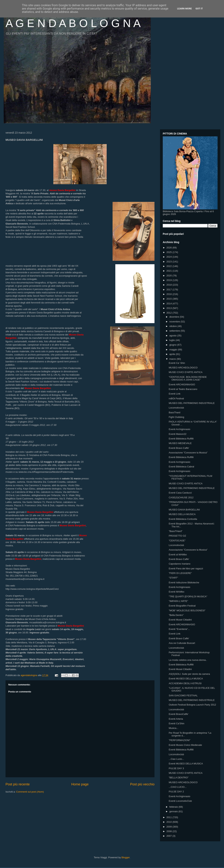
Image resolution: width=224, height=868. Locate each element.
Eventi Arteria (176, 719)
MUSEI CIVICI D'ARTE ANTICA (186, 372)
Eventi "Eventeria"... (179, 629)
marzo (173, 359)
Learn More (184, 9)
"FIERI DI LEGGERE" (180, 573)
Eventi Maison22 (177, 434)
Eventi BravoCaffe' (178, 714)
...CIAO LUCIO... (178, 787)
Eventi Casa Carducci (180, 493)
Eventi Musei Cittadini (180, 620)
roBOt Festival (176, 398)
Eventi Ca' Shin (177, 363)
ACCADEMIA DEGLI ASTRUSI (185, 683)
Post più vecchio (142, 784)
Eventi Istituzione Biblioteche (184, 583)
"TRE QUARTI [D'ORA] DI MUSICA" (188, 596)
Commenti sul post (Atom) (30, 792)
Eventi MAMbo (176, 592)
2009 (169, 827)
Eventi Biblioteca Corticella (183, 519)
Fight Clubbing (176, 417)
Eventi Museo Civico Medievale (185, 745)
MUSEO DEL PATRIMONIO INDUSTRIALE (192, 403)
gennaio (174, 811)
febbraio (174, 807)
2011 (169, 817)
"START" (173, 578)
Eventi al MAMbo (178, 555)
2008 (169, 831)
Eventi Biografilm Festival (182, 606)
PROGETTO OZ (177, 536)
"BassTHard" (175, 531)
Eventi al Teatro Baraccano (183, 389)
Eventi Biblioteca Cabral (181, 467)
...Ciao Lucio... (176, 759)
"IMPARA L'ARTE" (178, 601)
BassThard (174, 412)
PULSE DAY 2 (176, 792)
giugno (173, 345)
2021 (169, 271)
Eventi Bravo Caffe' (179, 448)
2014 (169, 304)
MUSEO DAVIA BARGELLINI (184, 510)
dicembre (175, 317)
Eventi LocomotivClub (180, 801)
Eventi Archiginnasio (179, 429)
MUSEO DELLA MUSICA (182, 514)
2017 (169, 290)
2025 (169, 252)
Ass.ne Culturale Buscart (182, 643)
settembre (175, 331)
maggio (174, 350)
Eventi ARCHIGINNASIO (182, 384)
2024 (169, 257)
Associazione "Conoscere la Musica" (188, 453)
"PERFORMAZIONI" (179, 740)
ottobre (173, 326)
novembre (175, 322)
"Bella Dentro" (176, 615)
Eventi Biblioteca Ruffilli (181, 439)
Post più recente (18, 784)
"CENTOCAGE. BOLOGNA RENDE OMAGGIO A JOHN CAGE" (188, 378)
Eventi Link (175, 394)
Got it (199, 9)
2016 (169, 294)
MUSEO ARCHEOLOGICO (183, 368)
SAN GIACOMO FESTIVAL (183, 695)
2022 (169, 266)
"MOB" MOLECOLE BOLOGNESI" (187, 610)
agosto (173, 336)
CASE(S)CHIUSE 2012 (181, 497)
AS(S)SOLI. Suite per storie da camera (189, 674)
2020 (169, 276)
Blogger (126, 857)
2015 (169, 299)
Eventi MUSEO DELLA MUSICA (186, 679)
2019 (169, 280)
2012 (169, 313)
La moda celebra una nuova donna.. (188, 660)
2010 (169, 822)
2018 (169, 285)
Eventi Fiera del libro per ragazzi (186, 569)
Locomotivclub (176, 408)
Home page (80, 784)
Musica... (173, 728)
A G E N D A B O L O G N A (73, 23)
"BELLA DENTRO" (179, 778)
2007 (169, 836)
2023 (169, 262)
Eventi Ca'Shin (176, 723)
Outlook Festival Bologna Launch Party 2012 (192, 705)
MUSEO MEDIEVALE (180, 443)
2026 (169, 248)
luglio (173, 340)
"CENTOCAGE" (177, 541)
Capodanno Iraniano (179, 564)
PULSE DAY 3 (176, 768)
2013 (169, 308)
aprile (173, 354)
